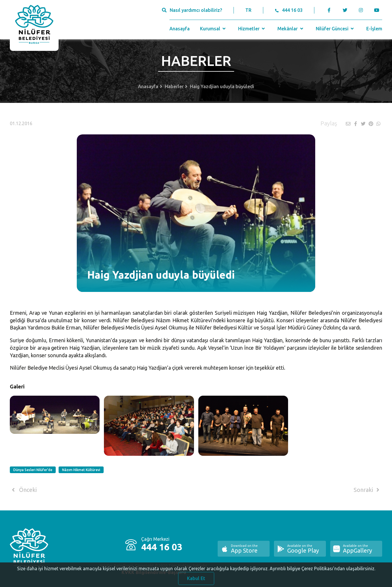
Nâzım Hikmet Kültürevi (81, 470)
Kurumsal (213, 29)
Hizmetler (252, 29)
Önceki (23, 490)
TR (248, 10)
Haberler (174, 86)
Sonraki (367, 490)
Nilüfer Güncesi (335, 29)
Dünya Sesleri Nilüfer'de (33, 470)
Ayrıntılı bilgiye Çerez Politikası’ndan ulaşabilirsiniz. (322, 571)
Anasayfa (180, 29)
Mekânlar (291, 29)
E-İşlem (374, 29)
